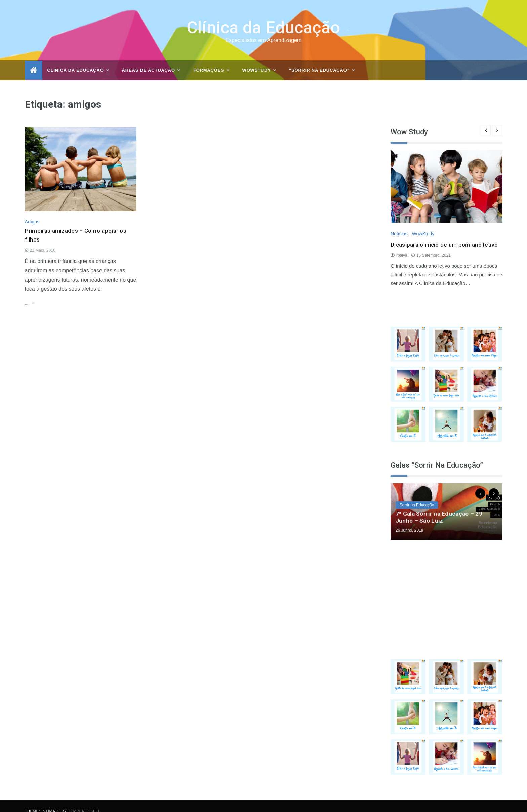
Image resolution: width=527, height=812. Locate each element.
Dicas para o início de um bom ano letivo (444, 235)
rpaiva (402, 246)
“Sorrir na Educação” (322, 61)
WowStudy (423, 224)
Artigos (32, 212)
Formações (211, 61)
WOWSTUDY (259, 61)
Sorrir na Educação (417, 495)
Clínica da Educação (264, 18)
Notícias (399, 224)
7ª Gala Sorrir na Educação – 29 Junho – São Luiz (439, 508)
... (29, 294)
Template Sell (84, 801)
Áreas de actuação (151, 61)
